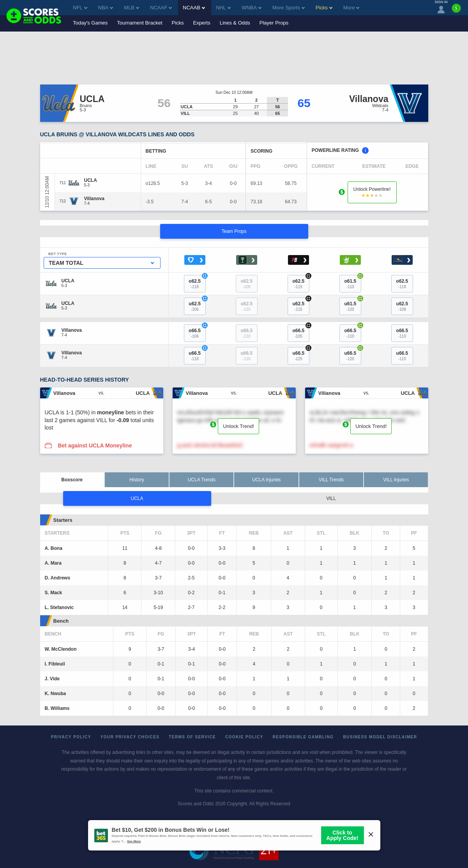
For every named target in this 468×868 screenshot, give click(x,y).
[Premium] (456, 11)
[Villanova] (94, 199)
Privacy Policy (71, 737)
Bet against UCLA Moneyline (95, 445)
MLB (132, 8)
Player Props (274, 23)
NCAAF (161, 8)
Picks (178, 23)
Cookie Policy (244, 737)
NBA (106, 8)
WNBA (252, 8)
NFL (80, 8)
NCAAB (194, 8)
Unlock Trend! (238, 426)
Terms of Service (192, 737)
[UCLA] (91, 180)
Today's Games (90, 23)
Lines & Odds (235, 23)
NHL (223, 8)
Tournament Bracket (140, 23)
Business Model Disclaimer (380, 737)
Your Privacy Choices (130, 737)
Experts (202, 23)
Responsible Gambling (303, 737)
